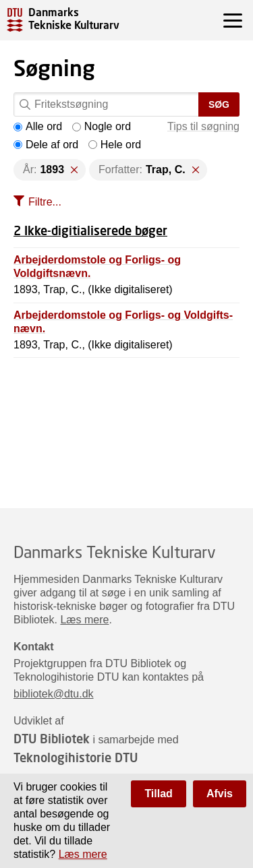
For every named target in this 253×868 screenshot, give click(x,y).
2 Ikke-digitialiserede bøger (90, 230)
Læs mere (84, 620)
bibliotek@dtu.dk (54, 694)
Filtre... (45, 202)
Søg (219, 104)
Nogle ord (102, 126)
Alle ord (38, 126)
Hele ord (115, 145)
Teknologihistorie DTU (76, 757)
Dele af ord (46, 145)
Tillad (159, 794)
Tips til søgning (203, 126)
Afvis (220, 794)
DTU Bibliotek (52, 739)
